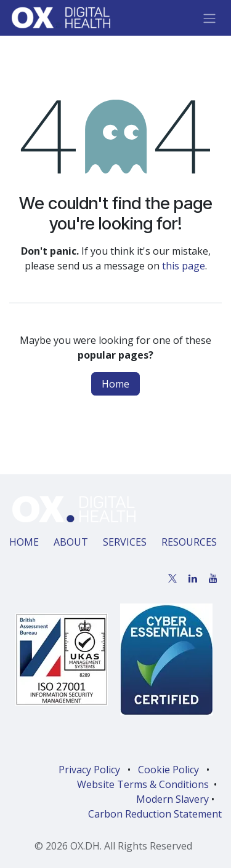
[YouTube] (213, 578)
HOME (24, 542)
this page (184, 266)
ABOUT (71, 542)
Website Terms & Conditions (143, 784)
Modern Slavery (172, 799)
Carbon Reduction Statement (155, 814)
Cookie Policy (168, 770)
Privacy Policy (89, 770)
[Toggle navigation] (209, 18)
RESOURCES (189, 542)
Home (115, 384)
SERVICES (125, 542)
